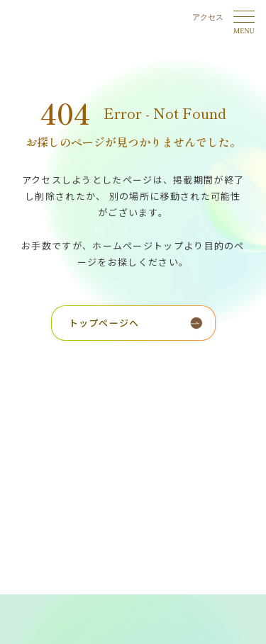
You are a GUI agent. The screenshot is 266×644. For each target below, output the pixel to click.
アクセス (208, 17)
